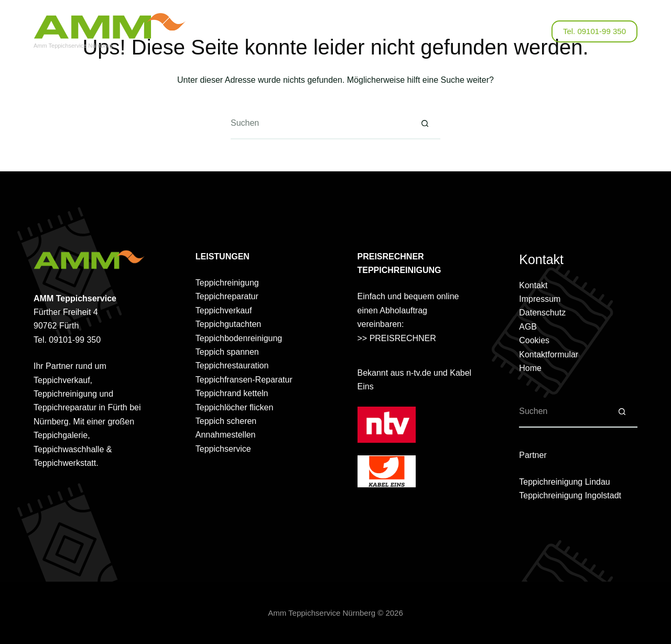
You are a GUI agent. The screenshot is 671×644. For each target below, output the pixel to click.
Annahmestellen (226, 435)
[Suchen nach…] (320, 124)
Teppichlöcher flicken (235, 407)
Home (530, 368)
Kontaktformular (549, 354)
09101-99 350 (75, 340)
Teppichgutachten (228, 324)
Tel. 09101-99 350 (594, 31)
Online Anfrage (373, 31)
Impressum (540, 299)
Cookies (534, 340)
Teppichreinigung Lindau (564, 482)
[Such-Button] (425, 124)
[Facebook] (519, 32)
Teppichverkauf (224, 310)
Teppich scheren (226, 421)
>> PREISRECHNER (397, 338)
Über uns (255, 31)
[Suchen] (537, 32)
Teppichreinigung (227, 283)
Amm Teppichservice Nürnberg (73, 46)
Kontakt (425, 31)
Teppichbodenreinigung (239, 338)
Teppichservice (223, 449)
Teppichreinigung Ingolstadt (570, 495)
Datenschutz (542, 313)
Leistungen (312, 31)
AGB (528, 327)
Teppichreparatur (227, 296)
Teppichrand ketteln (232, 393)
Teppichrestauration (232, 365)
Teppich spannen (227, 352)
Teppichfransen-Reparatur (244, 380)
